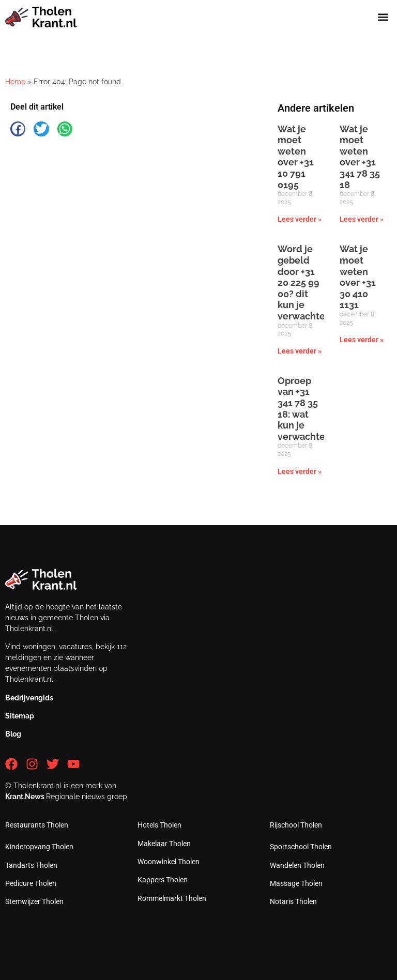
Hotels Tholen (159, 825)
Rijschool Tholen (296, 825)
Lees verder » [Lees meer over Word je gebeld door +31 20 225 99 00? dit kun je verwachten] (300, 351)
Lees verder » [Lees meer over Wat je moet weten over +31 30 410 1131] (362, 340)
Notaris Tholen (293, 901)
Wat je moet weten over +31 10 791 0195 (296, 157)
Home (15, 82)
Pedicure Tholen (31, 883)
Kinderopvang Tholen (39, 847)
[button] (383, 17)
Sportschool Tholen (301, 847)
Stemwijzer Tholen (34, 901)
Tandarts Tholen (31, 865)
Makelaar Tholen (164, 844)
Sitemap (20, 716)
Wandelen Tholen (297, 865)
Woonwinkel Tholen (169, 862)
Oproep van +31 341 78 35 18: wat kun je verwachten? (307, 409)
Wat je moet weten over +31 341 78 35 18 (360, 157)
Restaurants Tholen (37, 825)
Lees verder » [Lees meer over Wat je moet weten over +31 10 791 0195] (300, 219)
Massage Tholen (296, 883)
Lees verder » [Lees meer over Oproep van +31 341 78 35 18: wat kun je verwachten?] (300, 471)
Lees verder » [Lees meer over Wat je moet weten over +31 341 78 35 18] (362, 219)
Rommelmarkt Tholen (172, 898)
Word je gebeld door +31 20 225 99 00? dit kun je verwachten (304, 282)
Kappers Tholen (163, 880)
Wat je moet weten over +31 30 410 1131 (358, 277)
